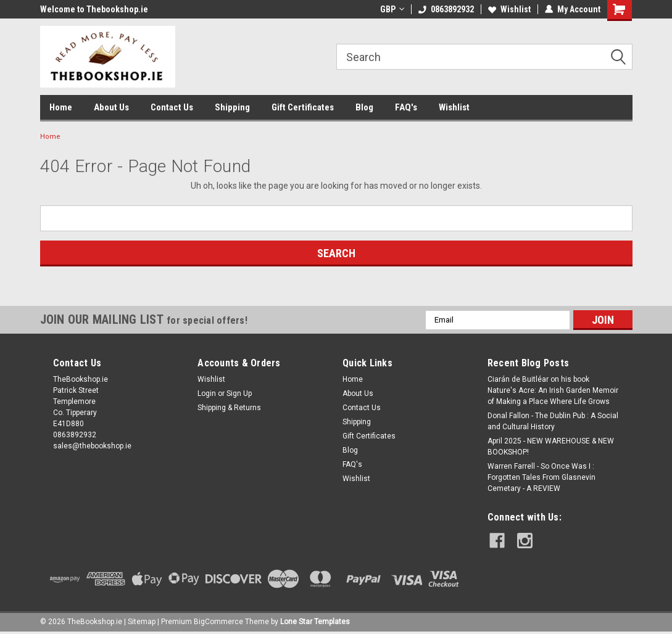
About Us (111, 107)
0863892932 (446, 9)
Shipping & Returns (229, 408)
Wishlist (509, 9)
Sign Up (239, 393)
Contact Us (172, 107)
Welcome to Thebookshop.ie (94, 9)
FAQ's (406, 107)
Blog (364, 107)
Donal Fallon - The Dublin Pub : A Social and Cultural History (553, 421)
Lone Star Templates (315, 622)
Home (61, 107)
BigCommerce (218, 622)
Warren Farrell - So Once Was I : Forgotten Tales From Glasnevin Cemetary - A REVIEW (541, 477)
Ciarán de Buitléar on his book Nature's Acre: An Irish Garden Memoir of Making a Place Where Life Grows (553, 390)
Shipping (232, 107)
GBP (392, 9)
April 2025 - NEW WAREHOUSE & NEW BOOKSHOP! (551, 447)
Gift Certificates (303, 107)
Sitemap (142, 622)
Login (207, 393)
